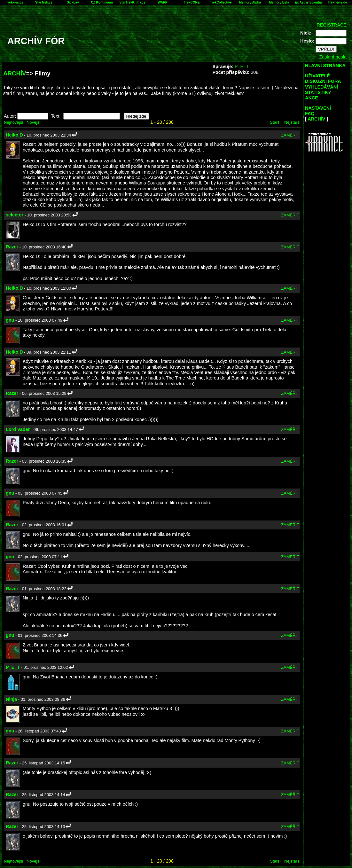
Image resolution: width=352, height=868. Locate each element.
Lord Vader (18, 429)
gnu (10, 320)
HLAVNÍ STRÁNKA (325, 66)
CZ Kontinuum (102, 2)
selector (15, 215)
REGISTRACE (332, 25)
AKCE (312, 98)
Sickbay (73, 2)
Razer (12, 247)
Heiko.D (14, 135)
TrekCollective (221, 2)
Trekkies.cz (15, 2)
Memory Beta (279, 2)
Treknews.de (337, 2)
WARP (163, 2)
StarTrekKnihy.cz (132, 2)
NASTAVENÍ (318, 108)
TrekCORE (192, 2)
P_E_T (242, 66)
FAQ (310, 113)
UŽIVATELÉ (317, 76)
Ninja (11, 699)
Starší (275, 122)
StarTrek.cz (44, 2)
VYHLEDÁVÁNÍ (321, 87)
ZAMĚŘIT (290, 135)
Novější (33, 122)
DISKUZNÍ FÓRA (323, 81)
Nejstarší (292, 122)
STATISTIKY (318, 92)
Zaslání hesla (333, 57)
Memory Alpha (250, 2)
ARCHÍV (15, 73)
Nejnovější (13, 122)
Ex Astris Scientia (308, 2)
